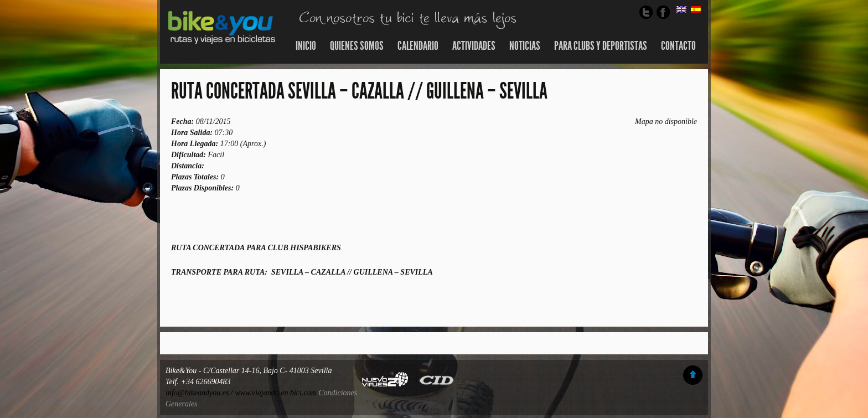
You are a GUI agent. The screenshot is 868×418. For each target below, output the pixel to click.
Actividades (474, 46)
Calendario (418, 46)
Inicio (306, 46)
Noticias (525, 46)
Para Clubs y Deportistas (601, 46)
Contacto (678, 46)
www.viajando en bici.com (276, 393)
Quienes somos (357, 46)
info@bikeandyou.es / (200, 393)
